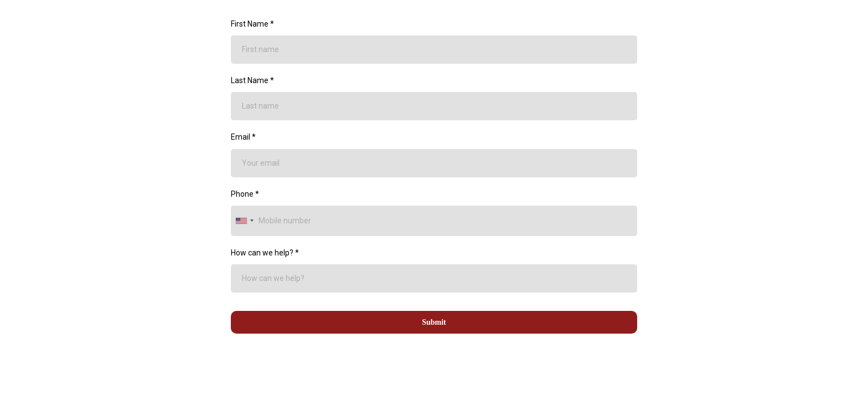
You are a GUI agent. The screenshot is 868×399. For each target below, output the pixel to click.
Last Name (252, 80)
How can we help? (265, 253)
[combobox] (244, 221)
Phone (245, 194)
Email (243, 137)
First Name (252, 24)
